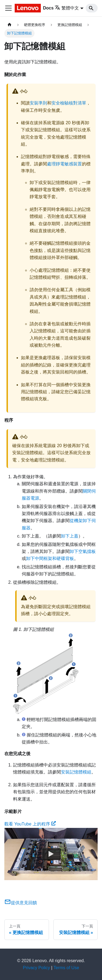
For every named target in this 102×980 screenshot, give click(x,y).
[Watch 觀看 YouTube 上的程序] (51, 854)
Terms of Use (66, 968)
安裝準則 (38, 103)
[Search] (92, 8)
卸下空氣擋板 (83, 551)
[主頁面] (10, 25)
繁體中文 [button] (67, 8)
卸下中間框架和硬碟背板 (50, 558)
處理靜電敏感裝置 (64, 164)
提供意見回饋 (21, 903)
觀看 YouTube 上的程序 (30, 824)
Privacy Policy (36, 968)
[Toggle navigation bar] (8, 8)
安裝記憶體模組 (76, 772)
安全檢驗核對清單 (69, 103)
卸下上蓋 (70, 536)
